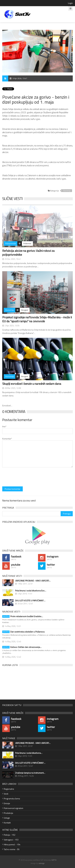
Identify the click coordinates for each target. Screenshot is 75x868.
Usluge (7, 818)
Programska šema (12, 799)
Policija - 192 (10, 835)
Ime (4, 426)
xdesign (42, 863)
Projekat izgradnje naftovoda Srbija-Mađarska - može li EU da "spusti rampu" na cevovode (37, 319)
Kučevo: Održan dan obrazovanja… (22, 647)
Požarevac (27, 243)
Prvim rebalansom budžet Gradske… (23, 616)
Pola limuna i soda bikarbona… (29, 753)
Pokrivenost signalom (13, 808)
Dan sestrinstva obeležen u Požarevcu (23, 632)
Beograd (25, 310)
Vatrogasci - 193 (11, 840)
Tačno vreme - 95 (12, 849)
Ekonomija (67, 191)
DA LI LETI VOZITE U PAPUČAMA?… (30, 601)
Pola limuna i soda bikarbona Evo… (31, 591)
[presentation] (25, 477)
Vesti (6, 794)
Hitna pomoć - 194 (12, 844)
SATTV (54, 860)
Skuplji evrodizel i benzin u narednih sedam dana (32, 384)
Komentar (7, 439)
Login (70, 3)
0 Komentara (14, 411)
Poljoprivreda (11, 243)
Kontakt (7, 823)
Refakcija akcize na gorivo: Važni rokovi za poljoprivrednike (28, 253)
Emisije (7, 803)
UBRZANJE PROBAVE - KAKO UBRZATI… (33, 581)
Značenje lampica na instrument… (30, 773)
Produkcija (8, 813)
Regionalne (9, 789)
